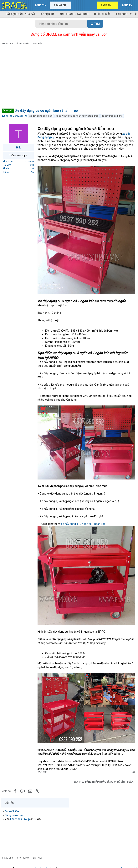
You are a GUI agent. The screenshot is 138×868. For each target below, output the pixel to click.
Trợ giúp (119, 860)
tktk (6, 116)
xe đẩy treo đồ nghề (112, 116)
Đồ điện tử (47, 14)
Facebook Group (21, 811)
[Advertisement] (69, 77)
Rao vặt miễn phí (38, 860)
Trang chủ (61, 5)
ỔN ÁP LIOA (13, 803)
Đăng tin (41, 5)
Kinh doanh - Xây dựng (74, 14)
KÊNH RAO (6, 860)
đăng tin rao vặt (15, 807)
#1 (133, 764)
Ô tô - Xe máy (102, 14)
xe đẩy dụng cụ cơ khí (41, 116)
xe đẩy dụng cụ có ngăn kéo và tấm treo (77, 116)
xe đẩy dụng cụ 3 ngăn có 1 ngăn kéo (84, 519)
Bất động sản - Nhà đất (20, 14)
